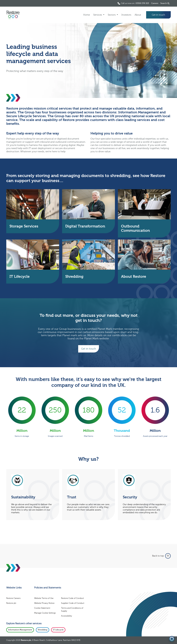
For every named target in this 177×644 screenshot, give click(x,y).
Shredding (43, 630)
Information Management (20, 630)
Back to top (161, 556)
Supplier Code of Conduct (73, 603)
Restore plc (11, 603)
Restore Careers (13, 598)
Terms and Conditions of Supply (72, 610)
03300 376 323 (142, 3)
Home (87, 15)
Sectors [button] (112, 15)
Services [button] (98, 15)
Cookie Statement (42, 608)
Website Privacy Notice (44, 603)
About (138, 15)
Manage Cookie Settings (45, 613)
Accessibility (67, 616)
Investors (126, 15)
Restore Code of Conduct (72, 598)
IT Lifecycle (58, 630)
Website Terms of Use (44, 598)
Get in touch (158, 15)
